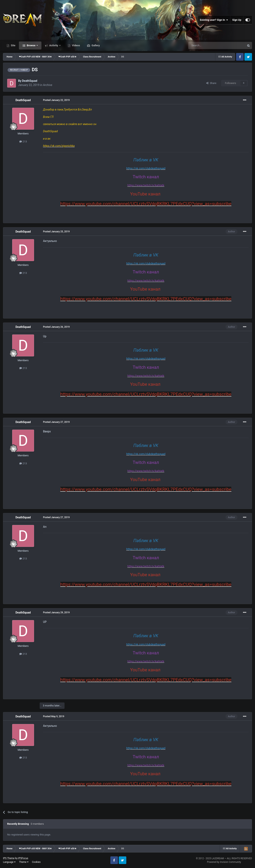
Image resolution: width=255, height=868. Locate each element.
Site (13, 45)
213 (23, 142)
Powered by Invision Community (224, 862)
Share (211, 83)
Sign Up (237, 20)
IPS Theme (9, 858)
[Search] (207, 45)
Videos (76, 45)
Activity (54, 45)
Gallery (95, 45)
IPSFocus (23, 858)
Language (9, 862)
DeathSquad (29, 81)
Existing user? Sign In (214, 20)
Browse (31, 45)
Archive (48, 85)
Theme (24, 862)
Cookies (36, 862)
